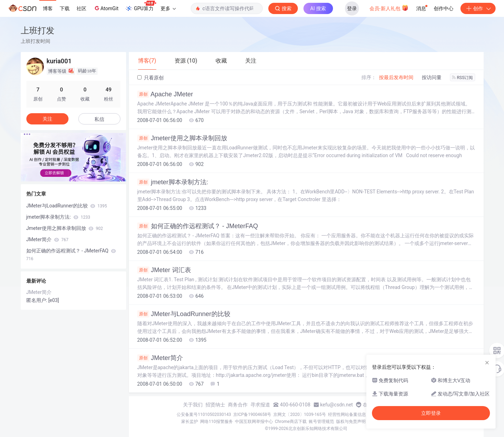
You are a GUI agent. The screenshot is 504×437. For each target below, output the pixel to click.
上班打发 (38, 30)
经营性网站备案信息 (347, 414)
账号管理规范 (321, 422)
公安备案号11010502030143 (204, 414)
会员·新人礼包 (389, 8)
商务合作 (238, 405)
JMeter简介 (160, 358)
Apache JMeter (165, 94)
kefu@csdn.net (337, 405)
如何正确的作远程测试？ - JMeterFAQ (198, 226)
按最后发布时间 (396, 77)
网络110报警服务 (216, 422)
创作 (478, 8)
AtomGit (106, 8)
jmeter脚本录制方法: (173, 182)
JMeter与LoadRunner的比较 (184, 314)
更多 (168, 8)
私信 (99, 119)
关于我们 (193, 405)
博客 (48, 8)
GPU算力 (141, 6)
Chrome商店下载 (291, 422)
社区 (81, 8)
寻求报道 (260, 405)
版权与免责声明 (351, 422)
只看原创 (150, 78)
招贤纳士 (215, 405)
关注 (47, 119)
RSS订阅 (463, 78)
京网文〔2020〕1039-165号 (300, 414)
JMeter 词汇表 (164, 270)
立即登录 (431, 413)
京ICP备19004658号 (252, 414)
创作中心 (444, 8)
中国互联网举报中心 (254, 422)
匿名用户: (37, 300)
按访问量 (432, 77)
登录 (352, 8)
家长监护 (190, 422)
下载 (65, 8)
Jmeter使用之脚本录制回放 (182, 138)
